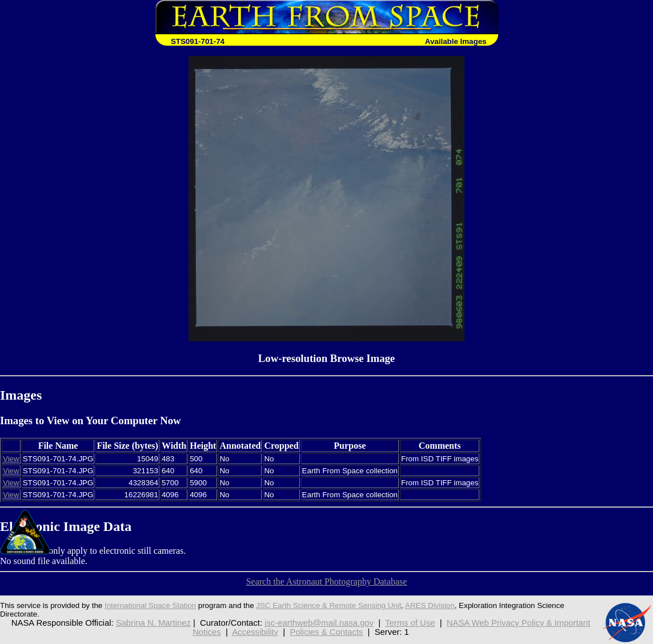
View (11, 459)
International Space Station (150, 605)
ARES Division (430, 605)
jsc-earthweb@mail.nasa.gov (319, 623)
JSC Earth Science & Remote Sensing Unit (328, 605)
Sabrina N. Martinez (153, 623)
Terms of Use (410, 623)
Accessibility (255, 632)
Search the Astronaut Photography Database (327, 581)
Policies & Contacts (326, 632)
